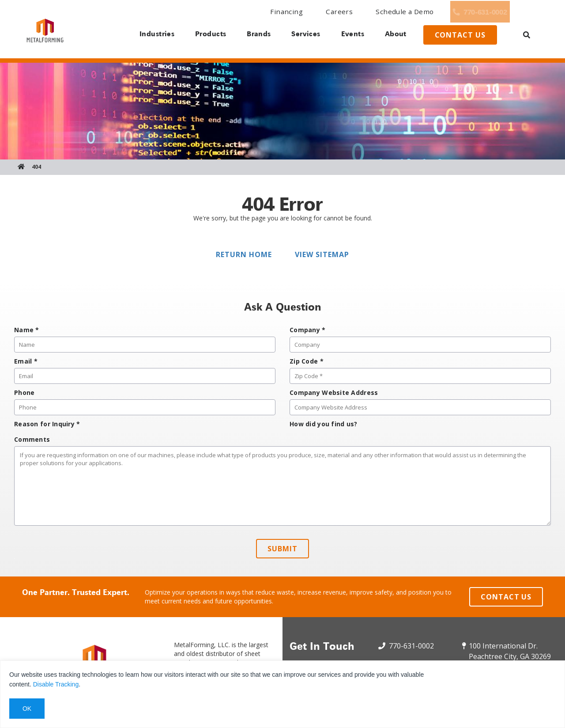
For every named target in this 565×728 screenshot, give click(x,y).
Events (354, 36)
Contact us (467, 37)
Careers (299, 12)
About (399, 36)
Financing (253, 12)
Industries (151, 36)
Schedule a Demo (357, 12)
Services (305, 36)
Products (206, 36)
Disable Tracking (56, 684)
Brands (256, 36)
